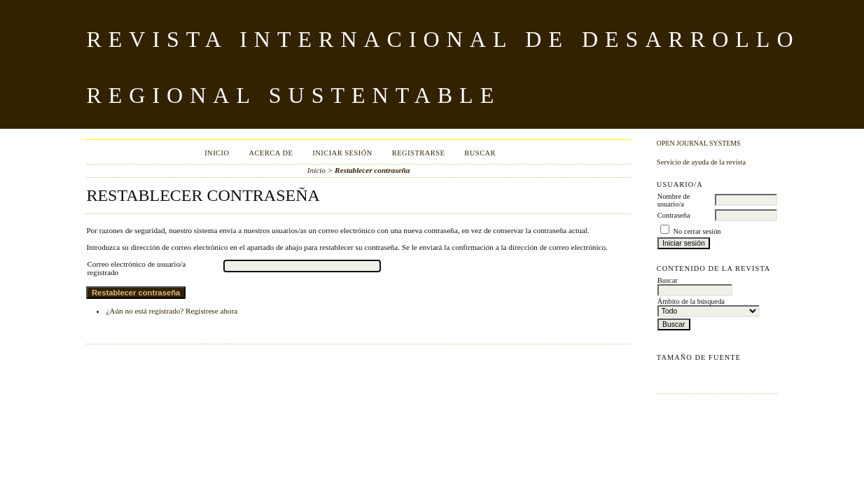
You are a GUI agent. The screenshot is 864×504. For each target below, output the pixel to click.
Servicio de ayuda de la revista (701, 162)
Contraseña (674, 215)
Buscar (480, 153)
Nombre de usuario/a (674, 200)
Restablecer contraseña (372, 170)
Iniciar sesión (342, 153)
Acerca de (271, 153)
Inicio (217, 153)
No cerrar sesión (697, 231)
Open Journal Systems (699, 143)
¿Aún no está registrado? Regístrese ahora (172, 311)
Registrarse (419, 153)
